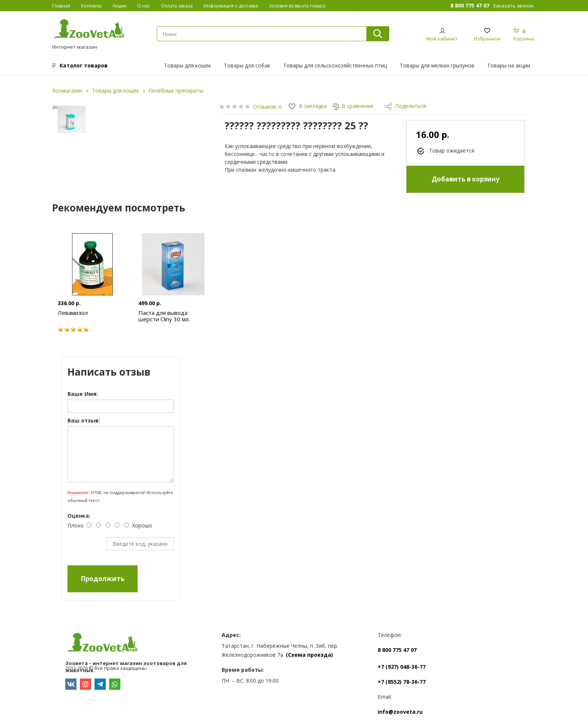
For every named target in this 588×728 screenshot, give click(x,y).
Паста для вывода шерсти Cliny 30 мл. (164, 316)
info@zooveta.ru (400, 712)
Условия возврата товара (297, 6)
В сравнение (353, 106)
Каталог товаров (84, 65)
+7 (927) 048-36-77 (402, 667)
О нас (144, 6)
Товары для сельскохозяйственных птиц (335, 65)
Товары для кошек (187, 65)
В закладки (308, 106)
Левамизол (73, 313)
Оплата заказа (177, 6)
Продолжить (103, 579)
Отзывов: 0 (267, 107)
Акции (119, 6)
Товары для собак (247, 65)
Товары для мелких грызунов (437, 65)
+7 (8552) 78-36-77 (402, 682)
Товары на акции (509, 65)
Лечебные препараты (176, 91)
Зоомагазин (67, 91)
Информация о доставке (231, 6)
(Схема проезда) (309, 655)
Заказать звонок (513, 6)
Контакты (91, 6)
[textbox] (261, 34)
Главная (61, 6)
